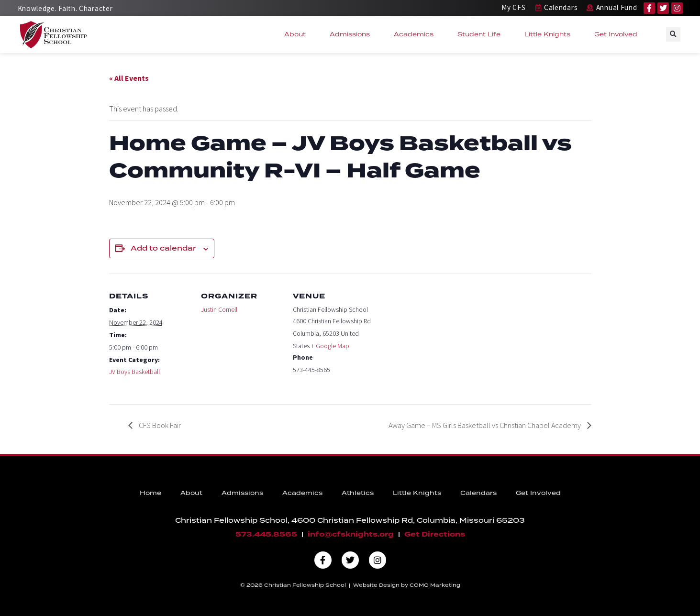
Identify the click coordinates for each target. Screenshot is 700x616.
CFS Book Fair (159, 425)
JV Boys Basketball (134, 372)
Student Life (481, 34)
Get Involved (618, 34)
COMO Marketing (435, 585)
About (297, 34)
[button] (673, 34)
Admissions (352, 34)
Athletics (358, 493)
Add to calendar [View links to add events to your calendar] (163, 249)
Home (150, 493)
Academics (416, 34)
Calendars (478, 493)
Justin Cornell (219, 309)
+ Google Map (330, 346)
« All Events (129, 78)
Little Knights (550, 34)
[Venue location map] (435, 339)
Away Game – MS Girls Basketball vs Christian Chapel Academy (485, 425)
